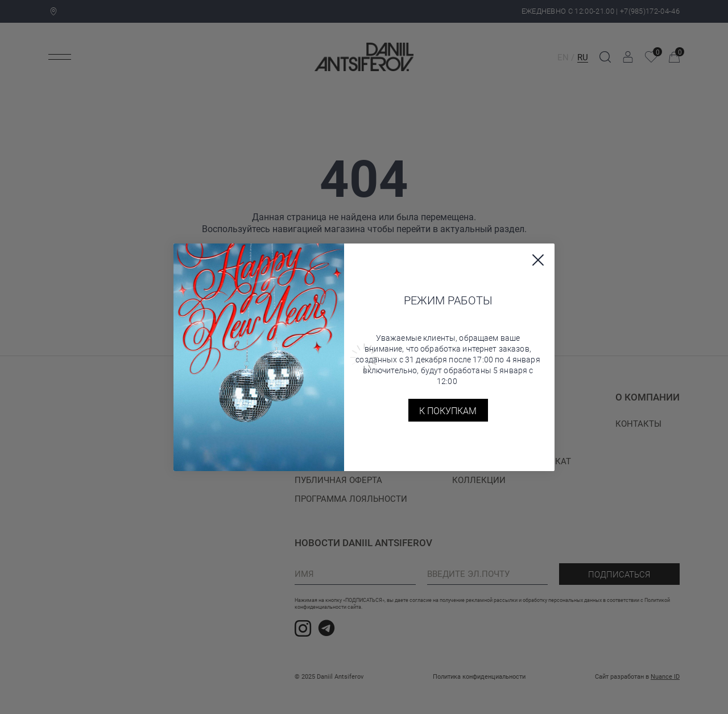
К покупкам (448, 410)
